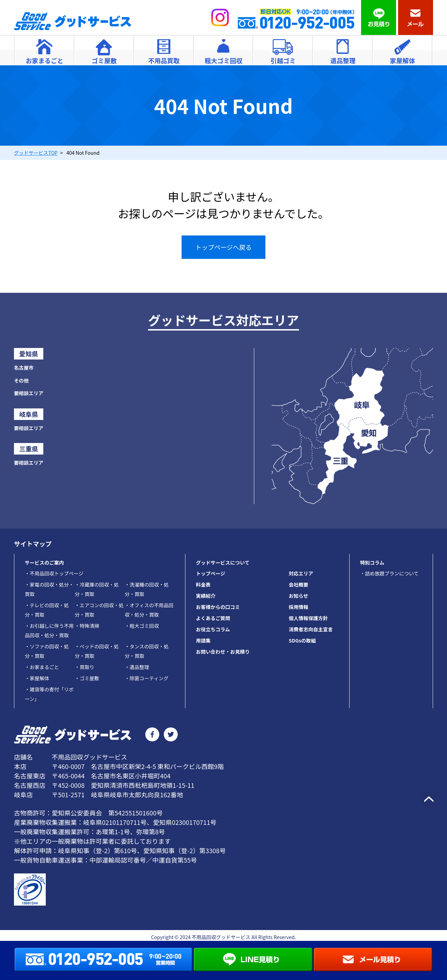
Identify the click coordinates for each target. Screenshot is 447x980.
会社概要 (299, 585)
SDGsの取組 (302, 640)
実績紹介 (206, 596)
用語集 (203, 640)
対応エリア (301, 573)
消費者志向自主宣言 (311, 629)
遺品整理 (137, 667)
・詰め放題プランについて (389, 573)
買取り (85, 667)
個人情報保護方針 (308, 618)
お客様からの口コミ (218, 607)
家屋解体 (37, 678)
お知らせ (299, 596)
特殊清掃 (87, 626)
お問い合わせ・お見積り (223, 652)
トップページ (211, 573)
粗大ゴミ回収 (142, 626)
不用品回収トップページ (54, 573)
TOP (36, 153)
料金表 (203, 585)
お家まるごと (42, 667)
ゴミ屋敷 (87, 678)
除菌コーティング (146, 678)
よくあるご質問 (213, 618)
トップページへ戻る (223, 247)
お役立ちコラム (213, 629)
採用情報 (299, 607)
